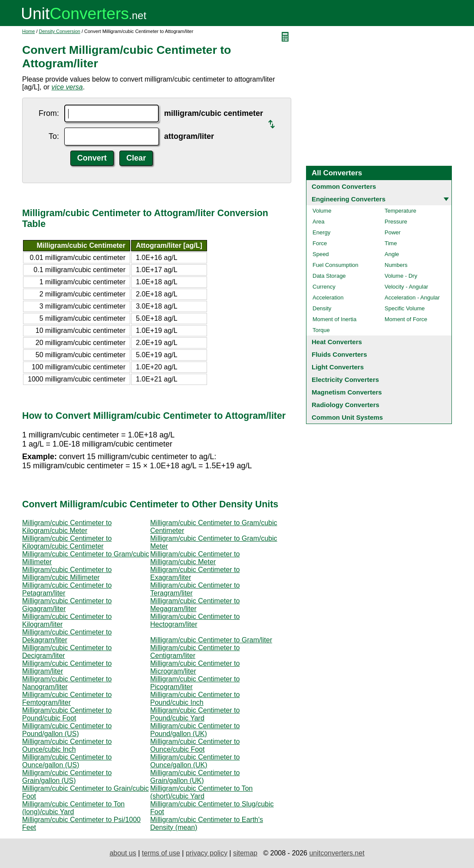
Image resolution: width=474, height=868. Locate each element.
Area (318, 222)
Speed (321, 254)
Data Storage (329, 276)
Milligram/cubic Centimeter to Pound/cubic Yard (195, 714)
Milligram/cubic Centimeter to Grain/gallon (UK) (195, 777)
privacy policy (207, 853)
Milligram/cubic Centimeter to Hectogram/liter (195, 620)
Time (391, 243)
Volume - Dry (401, 276)
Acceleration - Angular (412, 298)
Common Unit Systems (347, 417)
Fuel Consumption (336, 265)
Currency (324, 287)
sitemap (245, 853)
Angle (392, 254)
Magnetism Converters (347, 392)
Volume (322, 211)
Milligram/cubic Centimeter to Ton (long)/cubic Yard (73, 808)
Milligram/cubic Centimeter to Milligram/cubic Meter (195, 558)
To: (54, 136)
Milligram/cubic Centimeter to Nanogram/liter (67, 683)
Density (322, 308)
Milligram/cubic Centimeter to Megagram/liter (195, 605)
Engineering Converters (349, 199)
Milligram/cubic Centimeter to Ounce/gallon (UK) (195, 761)
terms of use (161, 853)
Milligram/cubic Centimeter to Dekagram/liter (67, 636)
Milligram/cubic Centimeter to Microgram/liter (195, 667)
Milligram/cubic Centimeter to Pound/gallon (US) (67, 730)
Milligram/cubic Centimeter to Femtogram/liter (67, 699)
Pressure (396, 222)
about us (123, 853)
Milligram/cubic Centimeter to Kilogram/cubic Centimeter (67, 542)
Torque (321, 330)
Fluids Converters (339, 354)
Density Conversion (60, 31)
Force (320, 243)
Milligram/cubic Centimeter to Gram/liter (211, 640)
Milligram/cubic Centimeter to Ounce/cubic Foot (195, 745)
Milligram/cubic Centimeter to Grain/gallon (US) (67, 777)
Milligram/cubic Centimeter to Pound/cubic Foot (67, 714)
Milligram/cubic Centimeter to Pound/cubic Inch (195, 699)
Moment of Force (406, 319)
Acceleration (328, 298)
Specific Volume (405, 308)
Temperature (400, 211)
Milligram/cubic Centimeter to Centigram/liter (195, 652)
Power (393, 232)
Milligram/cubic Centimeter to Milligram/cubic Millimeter (67, 574)
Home (28, 31)
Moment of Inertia (334, 319)
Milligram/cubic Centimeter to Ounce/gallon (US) (67, 761)
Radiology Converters (346, 405)
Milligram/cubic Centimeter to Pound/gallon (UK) (195, 730)
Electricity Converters (345, 380)
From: (49, 113)
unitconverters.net (337, 853)
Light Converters (338, 367)
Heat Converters (337, 342)
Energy (321, 232)
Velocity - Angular (406, 287)
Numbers (396, 265)
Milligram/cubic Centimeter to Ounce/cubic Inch (67, 745)
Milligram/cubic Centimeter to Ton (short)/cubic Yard (201, 792)
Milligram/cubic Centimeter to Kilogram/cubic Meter (67, 527)
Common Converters (344, 186)
